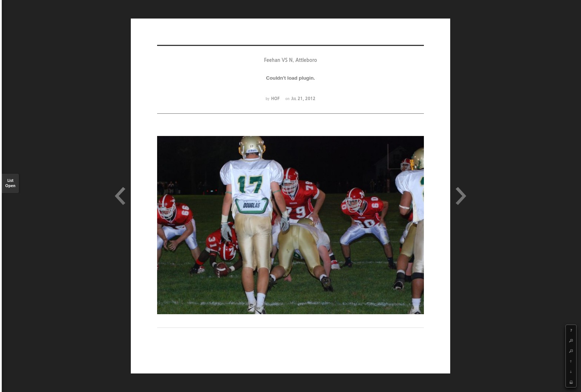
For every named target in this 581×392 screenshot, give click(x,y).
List (10, 184)
